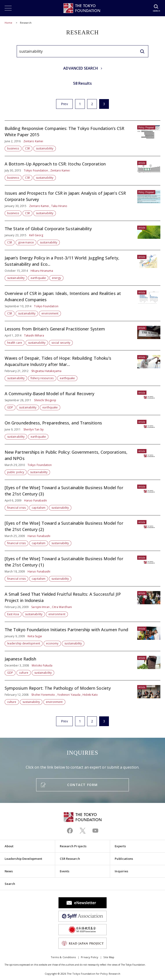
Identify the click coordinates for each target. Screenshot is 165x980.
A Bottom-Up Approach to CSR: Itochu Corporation (82, 171)
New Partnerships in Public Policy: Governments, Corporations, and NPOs (82, 462)
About (9, 846)
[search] (142, 51)
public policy (16, 472)
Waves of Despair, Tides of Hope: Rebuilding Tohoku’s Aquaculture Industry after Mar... (82, 368)
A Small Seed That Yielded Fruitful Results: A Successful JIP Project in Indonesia (82, 604)
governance (26, 242)
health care (15, 343)
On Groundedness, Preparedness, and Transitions (82, 430)
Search (10, 884)
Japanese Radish (82, 666)
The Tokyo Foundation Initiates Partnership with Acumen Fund (82, 636)
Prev (64, 104)
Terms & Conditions (63, 957)
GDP (10, 407)
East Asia (13, 614)
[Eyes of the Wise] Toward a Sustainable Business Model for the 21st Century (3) (82, 498)
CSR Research (70, 859)
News (9, 871)
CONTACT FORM (82, 785)
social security (61, 343)
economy (52, 643)
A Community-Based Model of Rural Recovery (82, 400)
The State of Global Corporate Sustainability (82, 235)
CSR (27, 148)
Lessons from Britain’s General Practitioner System (82, 336)
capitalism (39, 508)
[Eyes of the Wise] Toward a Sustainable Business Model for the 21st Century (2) (82, 533)
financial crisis (16, 508)
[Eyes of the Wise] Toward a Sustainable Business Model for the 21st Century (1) (82, 569)
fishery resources (42, 378)
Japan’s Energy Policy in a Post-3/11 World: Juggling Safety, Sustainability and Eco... (82, 268)
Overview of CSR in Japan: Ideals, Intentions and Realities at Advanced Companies (82, 303)
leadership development (24, 643)
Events (65, 871)
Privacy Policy (90, 957)
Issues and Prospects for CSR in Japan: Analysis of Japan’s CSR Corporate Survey (82, 203)
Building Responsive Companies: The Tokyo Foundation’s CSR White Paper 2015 (82, 138)
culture (24, 673)
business (13, 148)
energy (56, 278)
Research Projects (73, 846)
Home (8, 23)
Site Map (109, 957)
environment (50, 313)
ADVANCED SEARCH (81, 68)
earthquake (38, 278)
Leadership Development (23, 859)
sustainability (45, 148)
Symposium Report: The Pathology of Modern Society (82, 693)
